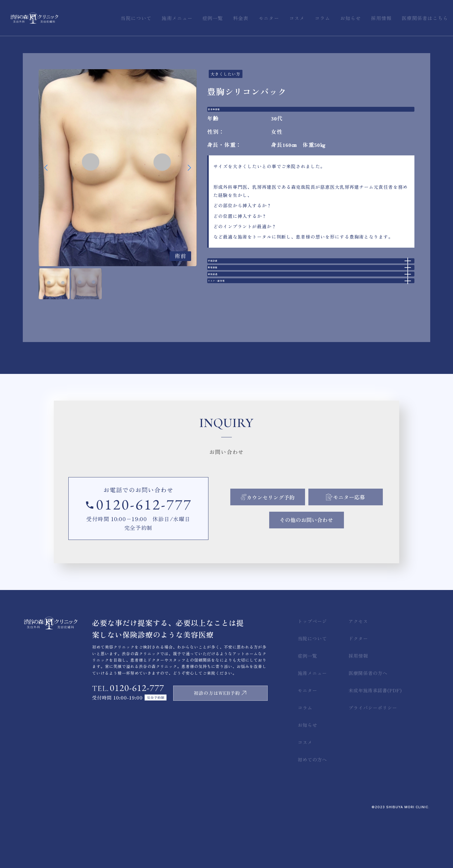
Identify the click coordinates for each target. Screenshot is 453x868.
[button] (189, 168)
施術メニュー (312, 724)
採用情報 (358, 707)
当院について (312, 690)
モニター (307, 741)
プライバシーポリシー (373, 759)
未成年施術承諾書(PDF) (375, 741)
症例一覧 (307, 707)
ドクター (358, 690)
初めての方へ (312, 811)
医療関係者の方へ (368, 724)
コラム (305, 759)
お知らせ (307, 776)
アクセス (358, 672)
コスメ (305, 794)
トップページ (312, 672)
